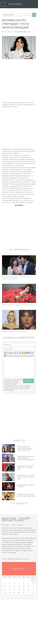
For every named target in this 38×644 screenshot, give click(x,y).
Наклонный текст (8, 353)
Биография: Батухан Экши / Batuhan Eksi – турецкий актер (25, 467)
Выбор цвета (25, 353)
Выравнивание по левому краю (15, 353)
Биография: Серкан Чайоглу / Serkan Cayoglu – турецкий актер (26, 477)
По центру (17, 353)
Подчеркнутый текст (10, 353)
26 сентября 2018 (9, 32)
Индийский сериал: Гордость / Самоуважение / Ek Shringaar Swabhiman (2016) (26, 458)
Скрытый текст (28, 353)
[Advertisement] (19, 80)
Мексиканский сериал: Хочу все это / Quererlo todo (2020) (26, 495)
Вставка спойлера (5, 355)
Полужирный (5, 353)
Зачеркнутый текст (12, 353)
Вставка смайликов (23, 353)
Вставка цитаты (30, 353)
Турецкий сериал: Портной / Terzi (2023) (26, 486)
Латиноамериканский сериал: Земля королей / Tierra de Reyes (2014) (25, 448)
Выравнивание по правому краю (20, 353)
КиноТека (15, 4)
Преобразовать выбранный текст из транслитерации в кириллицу (32, 353)
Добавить (29, 381)
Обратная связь (17, 525)
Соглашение (6, 525)
